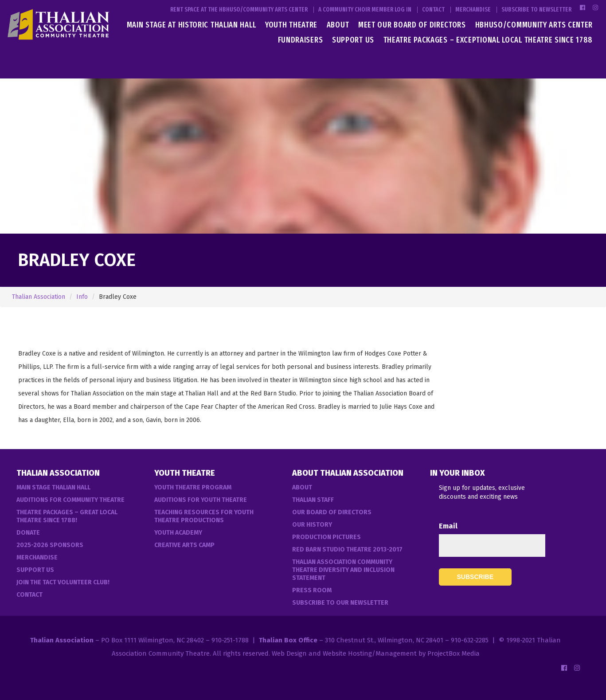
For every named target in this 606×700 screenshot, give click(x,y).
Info (82, 297)
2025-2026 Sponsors (50, 545)
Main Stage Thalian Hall (53, 487)
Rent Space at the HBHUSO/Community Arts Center (239, 10)
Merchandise (473, 10)
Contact (433, 10)
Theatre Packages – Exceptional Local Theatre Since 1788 (488, 40)
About (338, 25)
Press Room (312, 590)
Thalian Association (39, 297)
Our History (312, 525)
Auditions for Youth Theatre (201, 500)
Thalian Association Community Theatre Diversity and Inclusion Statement (343, 570)
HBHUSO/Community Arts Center (534, 25)
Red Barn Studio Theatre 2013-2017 (347, 549)
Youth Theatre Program (193, 487)
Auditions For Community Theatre (70, 500)
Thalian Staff (313, 500)
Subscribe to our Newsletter (340, 603)
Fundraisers (301, 40)
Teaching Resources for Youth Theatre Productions (204, 516)
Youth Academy (178, 533)
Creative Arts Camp (184, 545)
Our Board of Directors (332, 512)
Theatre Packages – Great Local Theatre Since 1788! (67, 516)
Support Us (353, 40)
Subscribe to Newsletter (536, 10)
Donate (28, 533)
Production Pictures (326, 537)
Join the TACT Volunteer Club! (63, 582)
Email (448, 526)
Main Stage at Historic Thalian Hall (192, 25)
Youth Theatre (291, 25)
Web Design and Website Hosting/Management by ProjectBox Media (376, 653)
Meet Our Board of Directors (412, 25)
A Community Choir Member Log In (365, 10)
